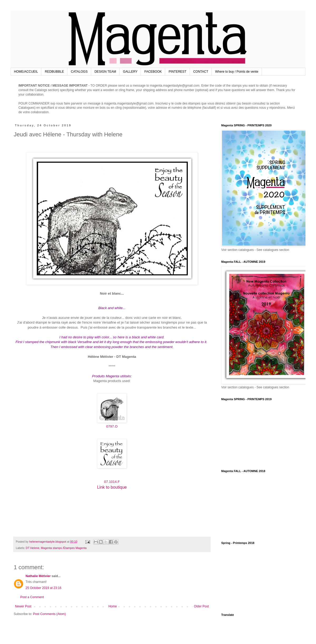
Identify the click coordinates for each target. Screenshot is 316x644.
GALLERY (130, 72)
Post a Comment (32, 597)
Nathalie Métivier (38, 576)
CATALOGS (79, 72)
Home (113, 606)
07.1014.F (112, 482)
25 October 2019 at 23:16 (43, 588)
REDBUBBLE (54, 72)
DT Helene (33, 548)
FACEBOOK (153, 72)
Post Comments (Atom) (49, 614)
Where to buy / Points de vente (237, 72)
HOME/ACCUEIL (26, 72)
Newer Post (23, 606)
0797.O (112, 426)
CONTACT (201, 72)
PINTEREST (177, 72)
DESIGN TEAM (105, 72)
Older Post (201, 606)
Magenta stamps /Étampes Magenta (64, 548)
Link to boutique (112, 487)
